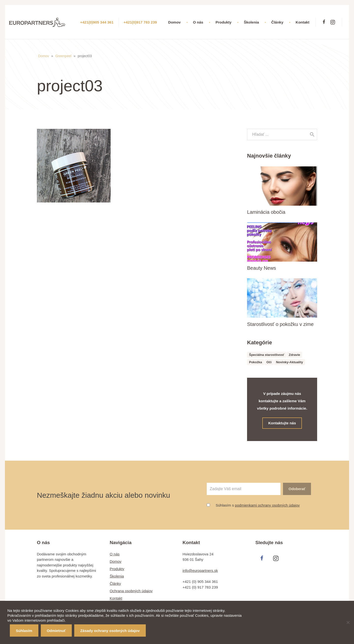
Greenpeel (63, 56)
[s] (282, 134)
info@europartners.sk (200, 570)
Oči (269, 362)
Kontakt (116, 598)
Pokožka (256, 362)
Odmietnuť (56, 631)
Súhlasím (24, 631)
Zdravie (295, 355)
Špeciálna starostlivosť (267, 355)
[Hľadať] (312, 134)
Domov (44, 56)
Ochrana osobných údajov (131, 591)
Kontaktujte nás (282, 423)
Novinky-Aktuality (290, 362)
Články (115, 584)
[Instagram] (333, 22)
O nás (115, 554)
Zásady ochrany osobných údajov (110, 631)
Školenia (117, 576)
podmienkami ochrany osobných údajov (267, 505)
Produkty (117, 569)
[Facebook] (324, 22)
